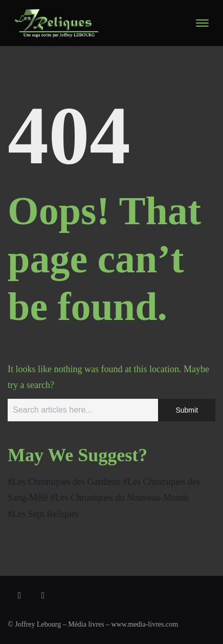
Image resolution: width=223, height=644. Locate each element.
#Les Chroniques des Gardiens (64, 482)
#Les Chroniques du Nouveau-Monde (119, 498)
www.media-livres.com (145, 624)
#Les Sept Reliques (43, 514)
